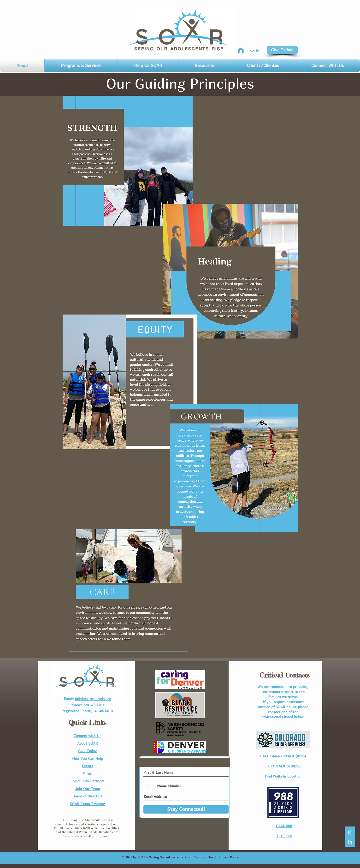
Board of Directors (87, 796)
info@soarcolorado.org (93, 699)
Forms (87, 773)
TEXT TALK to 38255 (283, 766)
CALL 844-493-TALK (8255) (283, 756)
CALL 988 (284, 826)
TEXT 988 (284, 836)
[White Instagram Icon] (350, 832)
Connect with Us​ (87, 736)
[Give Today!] (282, 50)
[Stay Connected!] (186, 809)
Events (87, 766)
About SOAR (88, 743)
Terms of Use (204, 857)
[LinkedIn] (350, 842)
